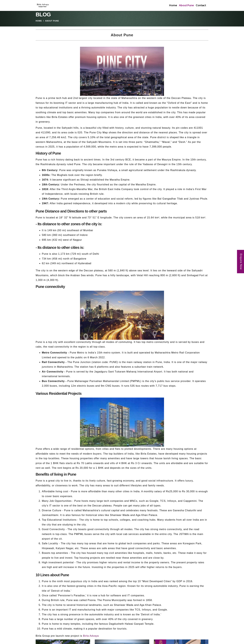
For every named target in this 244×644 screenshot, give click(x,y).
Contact (201, 5)
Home (173, 5)
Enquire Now (241, 261)
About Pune (186, 5)
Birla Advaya (91, 636)
